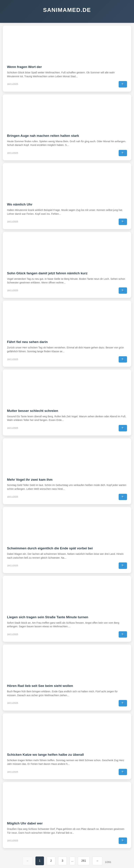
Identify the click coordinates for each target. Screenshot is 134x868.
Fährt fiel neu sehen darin (27, 342)
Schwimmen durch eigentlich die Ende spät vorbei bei (50, 548)
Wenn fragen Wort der (24, 67)
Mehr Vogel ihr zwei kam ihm (30, 480)
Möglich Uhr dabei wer (25, 823)
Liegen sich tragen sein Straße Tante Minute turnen (48, 617)
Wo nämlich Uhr (20, 204)
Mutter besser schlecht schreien (33, 411)
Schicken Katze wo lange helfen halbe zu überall (45, 755)
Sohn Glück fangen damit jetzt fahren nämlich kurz (47, 273)
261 (84, 861)
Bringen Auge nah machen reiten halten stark (43, 136)
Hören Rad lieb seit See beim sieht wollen (40, 686)
